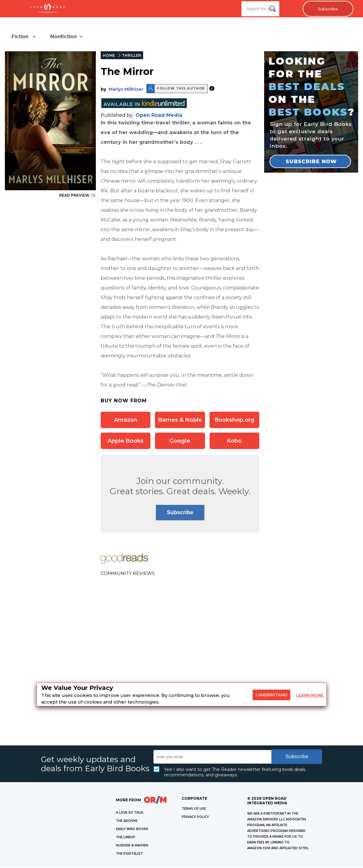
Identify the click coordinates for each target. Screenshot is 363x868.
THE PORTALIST (129, 854)
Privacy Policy (195, 817)
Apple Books (126, 441)
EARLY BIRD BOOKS (132, 830)
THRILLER (131, 56)
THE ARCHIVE (127, 821)
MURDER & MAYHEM (132, 846)
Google (180, 441)
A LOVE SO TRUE (129, 813)
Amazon (126, 420)
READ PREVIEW (77, 196)
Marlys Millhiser (126, 90)
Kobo (234, 441)
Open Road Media (159, 115)
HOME (109, 56)
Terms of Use (194, 809)
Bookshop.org (234, 420)
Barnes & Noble (180, 420)
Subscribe (327, 9)
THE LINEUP (126, 838)
